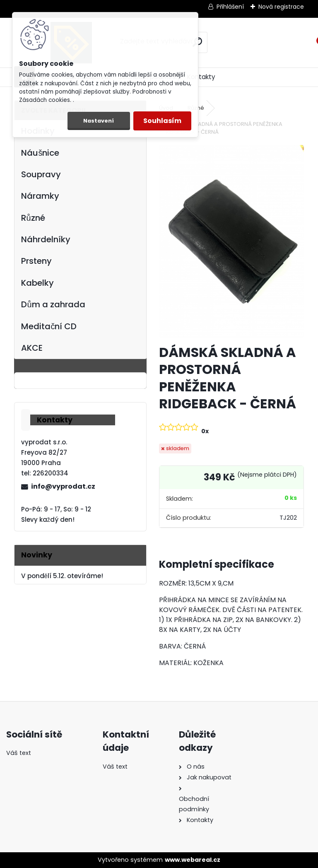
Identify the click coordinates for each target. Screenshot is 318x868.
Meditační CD (49, 326)
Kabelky (37, 283)
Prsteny (36, 261)
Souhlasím (162, 121)
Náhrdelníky (46, 239)
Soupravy (41, 174)
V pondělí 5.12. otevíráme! (62, 576)
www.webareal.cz (193, 860)
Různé (33, 218)
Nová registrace (281, 7)
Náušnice (40, 153)
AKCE (32, 348)
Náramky (40, 196)
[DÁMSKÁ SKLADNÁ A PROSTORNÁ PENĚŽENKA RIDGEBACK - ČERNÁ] (231, 241)
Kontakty (201, 77)
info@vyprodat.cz (63, 486)
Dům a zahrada (53, 304)
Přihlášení (230, 7)
